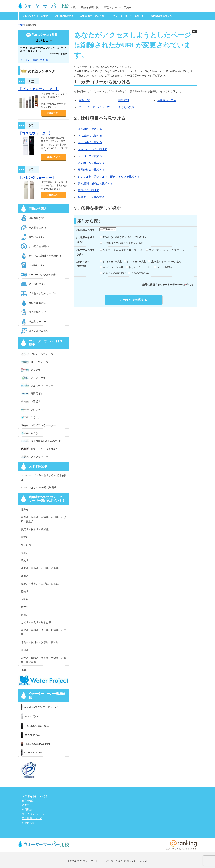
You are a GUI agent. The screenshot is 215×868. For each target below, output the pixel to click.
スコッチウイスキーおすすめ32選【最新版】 (44, 478)
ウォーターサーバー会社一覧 (128, 16)
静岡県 (25, 576)
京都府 (25, 607)
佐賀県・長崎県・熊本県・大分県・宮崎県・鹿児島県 (44, 660)
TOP (21, 25)
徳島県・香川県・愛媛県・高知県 (40, 642)
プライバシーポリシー (34, 814)
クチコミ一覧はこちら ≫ (34, 60)
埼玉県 (25, 553)
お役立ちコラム (167, 100)
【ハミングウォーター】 (37, 178)
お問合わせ (28, 823)
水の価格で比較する (90, 142)
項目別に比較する (64, 16)
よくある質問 (126, 107)
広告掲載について (32, 818)
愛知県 (25, 591)
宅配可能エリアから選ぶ (93, 16)
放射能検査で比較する (91, 170)
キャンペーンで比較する (93, 149)
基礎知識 (124, 100)
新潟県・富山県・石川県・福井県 (40, 568)
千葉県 (25, 560)
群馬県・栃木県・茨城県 (35, 529)
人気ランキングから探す (35, 16)
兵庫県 (25, 615)
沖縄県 (25, 670)
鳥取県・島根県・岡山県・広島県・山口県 (44, 632)
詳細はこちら (54, 113)
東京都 (25, 537)
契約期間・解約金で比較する (95, 183)
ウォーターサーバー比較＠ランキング (104, 861)
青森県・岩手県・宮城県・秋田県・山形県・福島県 (44, 519)
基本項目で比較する (90, 129)
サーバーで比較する (90, 156)
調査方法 (27, 805)
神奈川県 (26, 545)
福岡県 (25, 650)
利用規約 (27, 810)
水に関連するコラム (161, 16)
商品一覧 (84, 100)
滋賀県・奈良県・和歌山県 (36, 623)
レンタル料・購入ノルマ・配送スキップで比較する (109, 177)
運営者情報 (28, 801)
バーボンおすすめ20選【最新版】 (40, 487)
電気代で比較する (89, 190)
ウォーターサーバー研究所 (95, 107)
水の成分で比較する (90, 136)
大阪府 (25, 599)
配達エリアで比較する (91, 197)
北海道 (25, 510)
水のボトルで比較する (91, 163)
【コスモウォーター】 (35, 133)
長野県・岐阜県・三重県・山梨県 (40, 584)
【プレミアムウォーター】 (39, 89)
